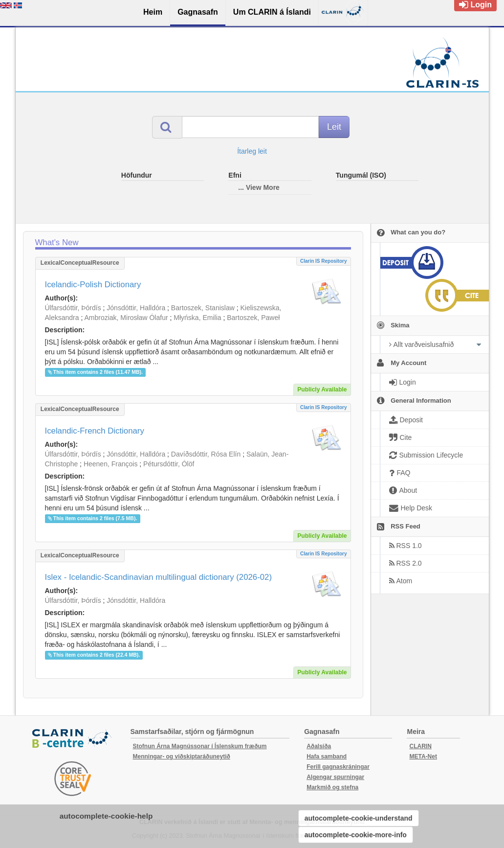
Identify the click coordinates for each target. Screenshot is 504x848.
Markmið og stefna (332, 787)
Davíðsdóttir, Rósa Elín (206, 454)
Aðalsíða (319, 746)
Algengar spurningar (335, 777)
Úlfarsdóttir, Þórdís (73, 308)
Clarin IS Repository (324, 261)
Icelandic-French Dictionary (95, 431)
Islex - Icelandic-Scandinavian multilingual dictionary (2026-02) (159, 577)
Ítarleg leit (252, 151)
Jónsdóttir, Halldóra (136, 308)
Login (475, 5)
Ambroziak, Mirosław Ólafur (126, 318)
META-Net (423, 756)
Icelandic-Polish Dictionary (93, 285)
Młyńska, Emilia (197, 318)
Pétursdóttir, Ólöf (169, 464)
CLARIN (420, 746)
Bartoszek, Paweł (253, 318)
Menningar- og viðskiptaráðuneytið (182, 756)
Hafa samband (327, 756)
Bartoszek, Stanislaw (203, 308)
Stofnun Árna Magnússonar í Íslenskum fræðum (200, 746)
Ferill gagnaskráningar (338, 767)
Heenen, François (111, 464)
